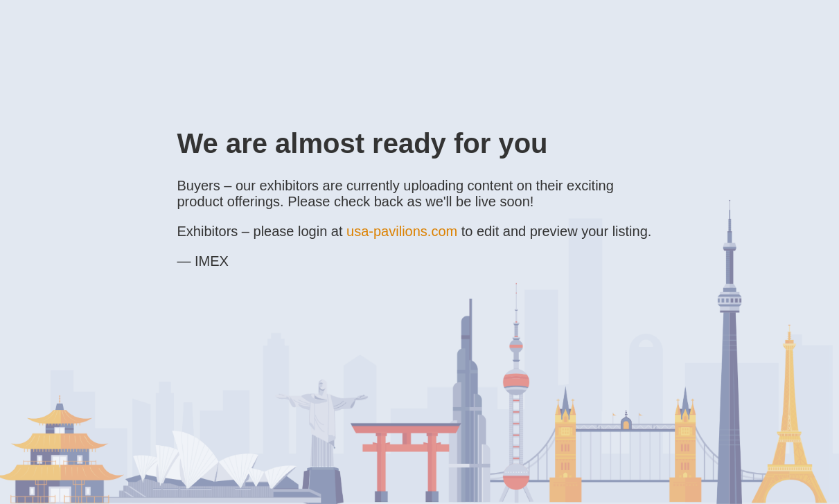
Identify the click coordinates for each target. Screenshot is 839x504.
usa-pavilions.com (402, 231)
